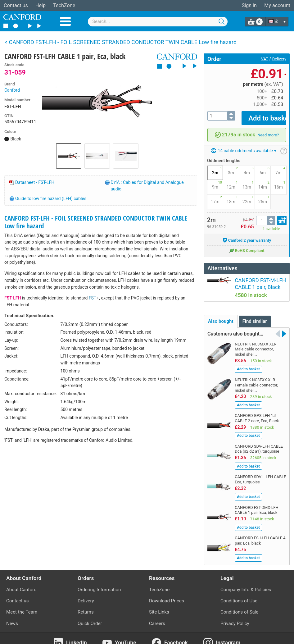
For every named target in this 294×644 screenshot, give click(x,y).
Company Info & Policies (246, 581)
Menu (65, 21)
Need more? (268, 131)
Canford (12, 90)
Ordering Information (99, 581)
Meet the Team (22, 603)
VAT (265, 59)
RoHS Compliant (247, 246)
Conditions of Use (239, 592)
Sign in (249, 5)
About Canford (21, 581)
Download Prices (167, 592)
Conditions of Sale (239, 603)
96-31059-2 (216, 222)
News (12, 614)
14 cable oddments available (244, 146)
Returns (86, 603)
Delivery (279, 59)
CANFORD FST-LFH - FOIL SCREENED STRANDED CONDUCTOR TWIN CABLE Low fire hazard (96, 222)
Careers (157, 614)
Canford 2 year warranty (247, 236)
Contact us (16, 5)
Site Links (159, 603)
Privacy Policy (235, 614)
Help (41, 5)
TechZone (64, 5)
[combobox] (158, 22)
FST (94, 298)
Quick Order (90, 614)
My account (277, 5)
